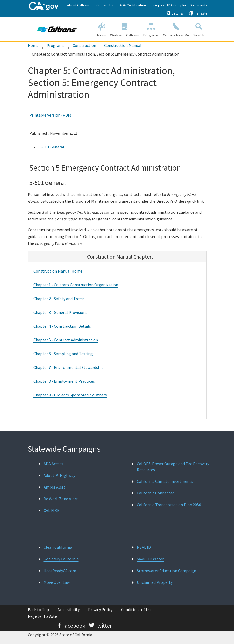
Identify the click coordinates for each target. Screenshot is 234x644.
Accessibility (69, 609)
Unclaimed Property (155, 582)
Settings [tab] (175, 13)
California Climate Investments (165, 481)
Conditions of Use (137, 609)
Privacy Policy (100, 609)
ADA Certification (133, 5)
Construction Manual (123, 45)
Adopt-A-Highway (59, 475)
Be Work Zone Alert (61, 499)
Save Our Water (150, 559)
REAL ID (144, 547)
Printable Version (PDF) (50, 115)
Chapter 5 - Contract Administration (66, 340)
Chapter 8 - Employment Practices (64, 381)
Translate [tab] (198, 13)
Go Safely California (61, 559)
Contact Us (105, 5)
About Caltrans (78, 5)
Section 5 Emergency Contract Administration (105, 168)
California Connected (156, 493)
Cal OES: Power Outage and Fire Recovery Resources (173, 467)
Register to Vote (42, 616)
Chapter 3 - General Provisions (60, 312)
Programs (151, 29)
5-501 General (52, 147)
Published (38, 133)
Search (199, 29)
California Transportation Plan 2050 (169, 505)
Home (33, 45)
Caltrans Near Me (176, 29)
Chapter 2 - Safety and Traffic (59, 299)
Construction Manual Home (58, 271)
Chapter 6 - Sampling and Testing (63, 354)
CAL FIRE (51, 510)
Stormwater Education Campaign (166, 571)
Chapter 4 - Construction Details (62, 326)
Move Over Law (57, 582)
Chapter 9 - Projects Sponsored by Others (70, 395)
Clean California (58, 547)
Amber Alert (54, 487)
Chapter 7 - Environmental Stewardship (69, 367)
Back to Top (38, 609)
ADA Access (53, 464)
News (102, 29)
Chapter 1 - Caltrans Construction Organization (76, 285)
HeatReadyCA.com (60, 571)
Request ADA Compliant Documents (180, 5)
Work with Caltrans (125, 29)
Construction (84, 45)
